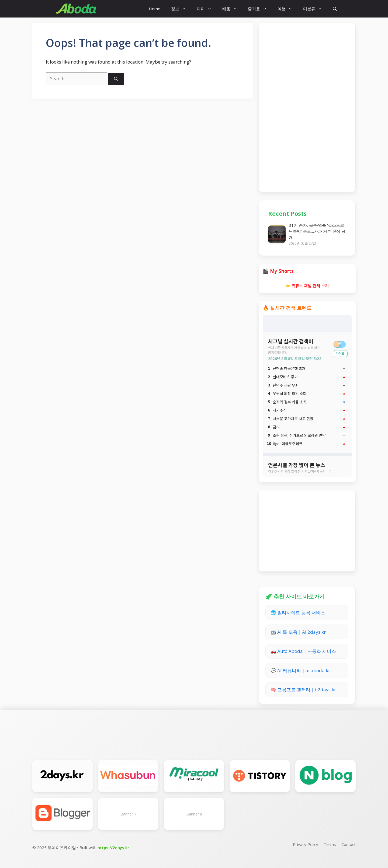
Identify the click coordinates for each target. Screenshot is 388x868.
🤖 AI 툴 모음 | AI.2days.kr (298, 632)
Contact (349, 844)
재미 (207, 9)
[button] (335, 9)
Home (155, 9)
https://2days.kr (113, 848)
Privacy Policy (306, 844)
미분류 (315, 9)
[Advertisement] (307, 106)
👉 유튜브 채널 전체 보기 (307, 286)
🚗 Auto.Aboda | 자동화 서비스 (303, 651)
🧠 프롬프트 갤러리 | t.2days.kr (303, 690)
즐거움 (260, 9)
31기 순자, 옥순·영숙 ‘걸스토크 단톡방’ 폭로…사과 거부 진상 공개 (317, 231)
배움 (232, 9)
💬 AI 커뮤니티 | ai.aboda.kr (300, 670)
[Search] (116, 79)
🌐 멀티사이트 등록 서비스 (298, 613)
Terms (330, 844)
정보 (181, 9)
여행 (288, 9)
